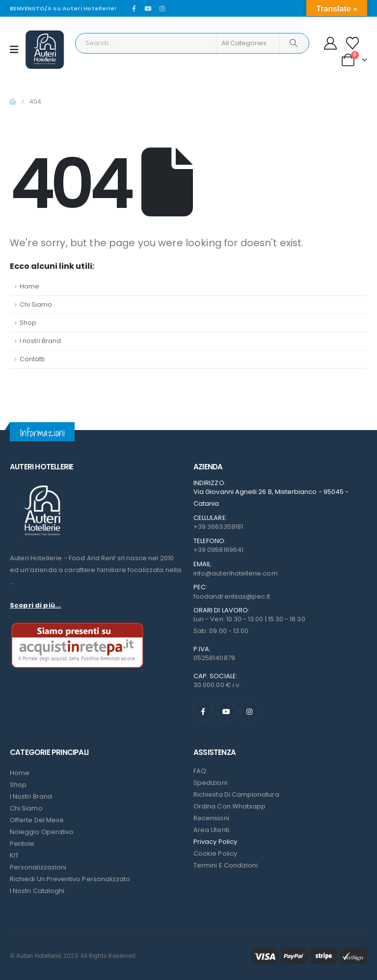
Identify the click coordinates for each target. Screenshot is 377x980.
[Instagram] (162, 8)
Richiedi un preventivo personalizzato (70, 879)
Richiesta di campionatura (236, 794)
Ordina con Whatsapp (229, 806)
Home (29, 286)
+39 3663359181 (218, 527)
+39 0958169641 (218, 550)
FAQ (200, 771)
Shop (28, 323)
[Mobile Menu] (17, 50)
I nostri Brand (40, 341)
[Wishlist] (353, 43)
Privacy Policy (215, 842)
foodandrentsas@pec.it (232, 596)
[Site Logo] (45, 50)
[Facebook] (134, 8)
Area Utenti (211, 830)
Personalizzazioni (38, 867)
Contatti (32, 359)
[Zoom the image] (42, 485)
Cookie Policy (215, 853)
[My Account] (331, 43)
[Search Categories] (248, 43)
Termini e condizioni (226, 865)
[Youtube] (148, 8)
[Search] (294, 43)
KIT (14, 855)
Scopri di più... (35, 605)
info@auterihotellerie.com (236, 573)
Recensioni (211, 818)
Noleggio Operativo (42, 832)
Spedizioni (210, 783)
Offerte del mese (37, 820)
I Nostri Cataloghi (37, 891)
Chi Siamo (36, 304)
